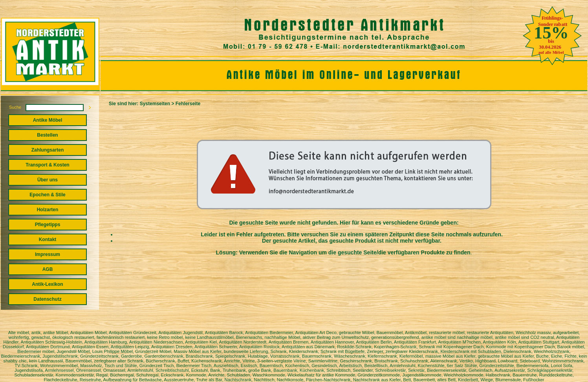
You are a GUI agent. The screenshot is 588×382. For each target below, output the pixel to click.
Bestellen (47, 135)
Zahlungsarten (48, 150)
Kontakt (48, 239)
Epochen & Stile (47, 195)
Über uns (48, 180)
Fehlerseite (188, 104)
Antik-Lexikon (47, 284)
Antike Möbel (48, 120)
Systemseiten (155, 104)
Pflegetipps (48, 225)
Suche (15, 107)
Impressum (48, 254)
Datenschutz (47, 299)
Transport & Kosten (47, 165)
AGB (48, 269)
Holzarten (48, 210)
